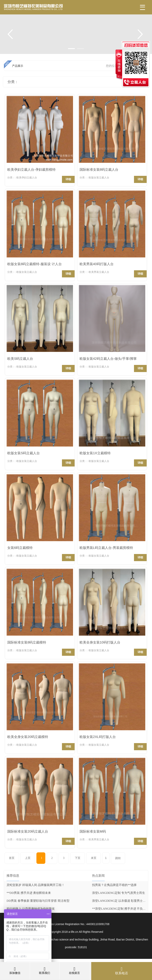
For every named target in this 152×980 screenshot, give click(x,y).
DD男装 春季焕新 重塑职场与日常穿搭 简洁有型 (38, 901)
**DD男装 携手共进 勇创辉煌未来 (29, 893)
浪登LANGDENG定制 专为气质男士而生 (118, 893)
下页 (78, 858)
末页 (94, 858)
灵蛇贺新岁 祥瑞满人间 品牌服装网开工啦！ (36, 885)
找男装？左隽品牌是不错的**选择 (114, 885)
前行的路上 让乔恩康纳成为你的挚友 (31, 909)
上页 (28, 858)
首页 (12, 858)
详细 (68, 179)
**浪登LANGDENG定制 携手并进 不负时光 (120, 909)
